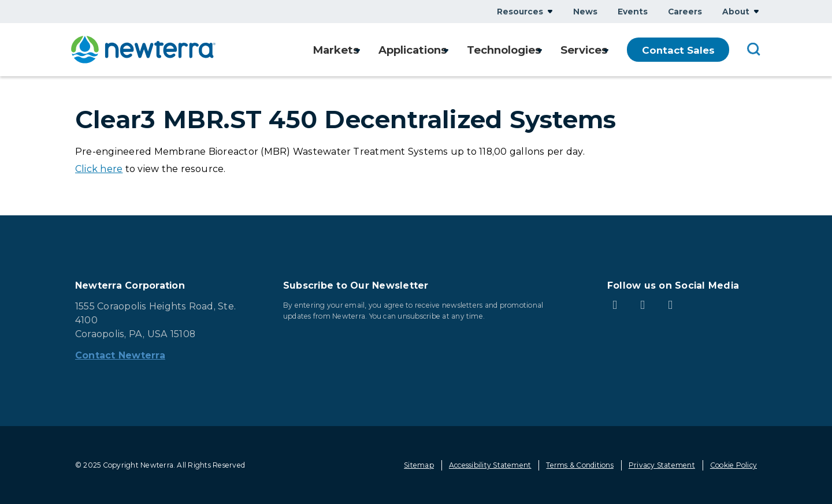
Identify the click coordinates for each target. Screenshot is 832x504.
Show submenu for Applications (439, 50)
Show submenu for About (756, 11)
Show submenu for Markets (346, 50)
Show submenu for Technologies (536, 50)
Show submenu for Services (606, 50)
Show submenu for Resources (550, 11)
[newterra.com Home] (143, 50)
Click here (99, 169)
